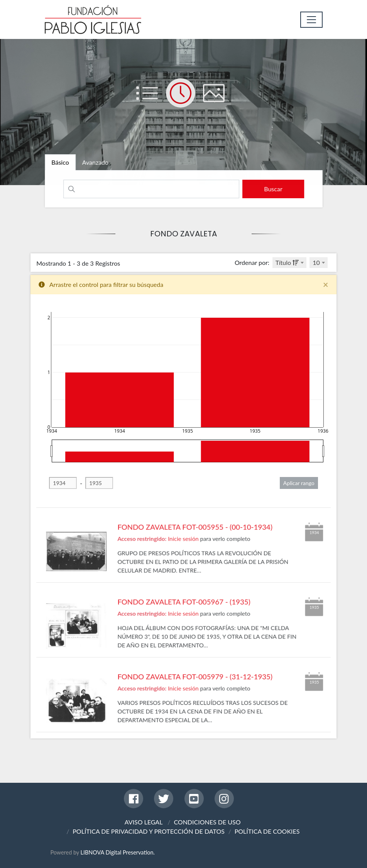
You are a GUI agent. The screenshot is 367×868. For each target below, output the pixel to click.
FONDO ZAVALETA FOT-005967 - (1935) (184, 625)
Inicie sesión (183, 559)
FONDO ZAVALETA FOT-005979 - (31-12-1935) (193, 699)
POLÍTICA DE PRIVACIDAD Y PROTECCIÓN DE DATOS (149, 831)
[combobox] (289, 263)
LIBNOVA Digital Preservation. (118, 852)
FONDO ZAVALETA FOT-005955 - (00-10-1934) (193, 550)
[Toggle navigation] (311, 20)
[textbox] (289, 263)
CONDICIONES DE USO (207, 822)
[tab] (64, 163)
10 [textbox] (316, 262)
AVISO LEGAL (144, 822)
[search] (270, 189)
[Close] (326, 285)
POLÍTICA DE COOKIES (267, 831)
